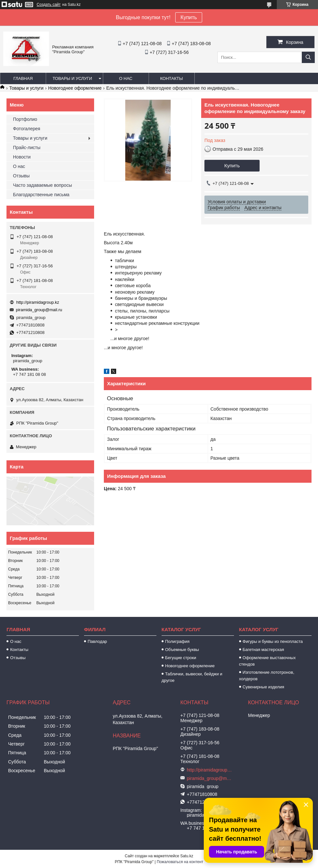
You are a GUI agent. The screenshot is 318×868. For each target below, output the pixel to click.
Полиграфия (177, 641)
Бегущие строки (181, 658)
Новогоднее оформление (75, 88)
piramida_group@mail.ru (39, 310)
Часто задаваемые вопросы (43, 185)
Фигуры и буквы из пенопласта (273, 641)
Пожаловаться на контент (180, 862)
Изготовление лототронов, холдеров (267, 676)
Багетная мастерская (263, 650)
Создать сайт (49, 5)
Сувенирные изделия (263, 687)
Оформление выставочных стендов (268, 661)
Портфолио (25, 119)
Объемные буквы (182, 650)
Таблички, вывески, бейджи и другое (192, 677)
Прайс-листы (27, 147)
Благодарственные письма (41, 195)
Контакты (171, 78)
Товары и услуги (72, 78)
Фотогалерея (27, 129)
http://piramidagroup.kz (38, 302)
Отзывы (21, 176)
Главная (23, 78)
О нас (126, 78)
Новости (22, 157)
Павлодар (97, 641)
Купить (189, 17)
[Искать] (308, 57)
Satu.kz (187, 856)
